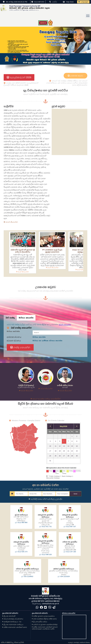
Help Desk (68, 2)
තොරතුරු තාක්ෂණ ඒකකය (82, 642)
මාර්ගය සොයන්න (26, 318)
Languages (83, 2)
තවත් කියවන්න (23, 272)
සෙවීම (53, 2)
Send (75, 494)
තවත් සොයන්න (65, 324)
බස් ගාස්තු (10, 318)
